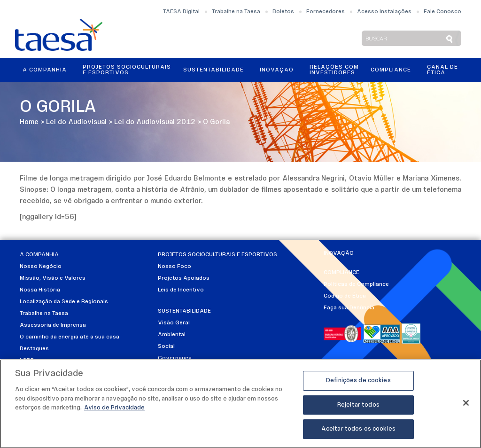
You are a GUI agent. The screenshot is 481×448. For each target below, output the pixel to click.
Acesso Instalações (384, 12)
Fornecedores (326, 12)
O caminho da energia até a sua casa (70, 337)
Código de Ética (345, 296)
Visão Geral (174, 323)
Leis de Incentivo (181, 290)
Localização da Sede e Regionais (64, 302)
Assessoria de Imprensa (53, 325)
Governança (175, 358)
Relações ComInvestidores (334, 70)
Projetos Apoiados (184, 278)
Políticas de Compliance (356, 284)
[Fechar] (466, 406)
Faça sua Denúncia (349, 308)
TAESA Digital (181, 12)
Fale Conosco (442, 12)
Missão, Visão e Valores (53, 278)
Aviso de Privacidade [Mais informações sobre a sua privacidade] (114, 411)
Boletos (283, 12)
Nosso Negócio (41, 267)
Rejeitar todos (358, 408)
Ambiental (172, 335)
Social (166, 346)
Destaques (34, 349)
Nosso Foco (175, 267)
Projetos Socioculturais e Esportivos (127, 70)
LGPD (27, 361)
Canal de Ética (442, 70)
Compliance (391, 70)
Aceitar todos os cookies (358, 433)
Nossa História (40, 290)
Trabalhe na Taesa (236, 12)
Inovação (277, 70)
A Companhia (45, 70)
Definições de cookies (358, 384)
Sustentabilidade (213, 70)
